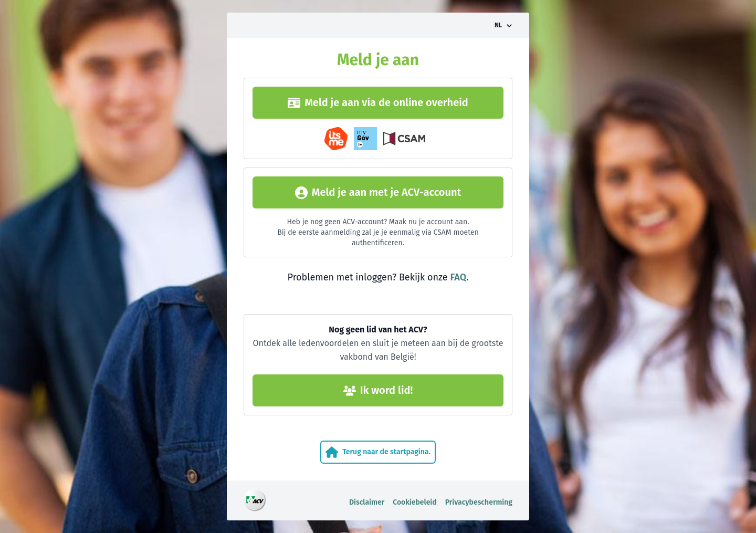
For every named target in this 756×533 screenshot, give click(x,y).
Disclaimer (367, 502)
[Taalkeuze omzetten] (503, 25)
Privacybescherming (479, 502)
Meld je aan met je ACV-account (378, 192)
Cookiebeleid (415, 502)
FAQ (458, 277)
